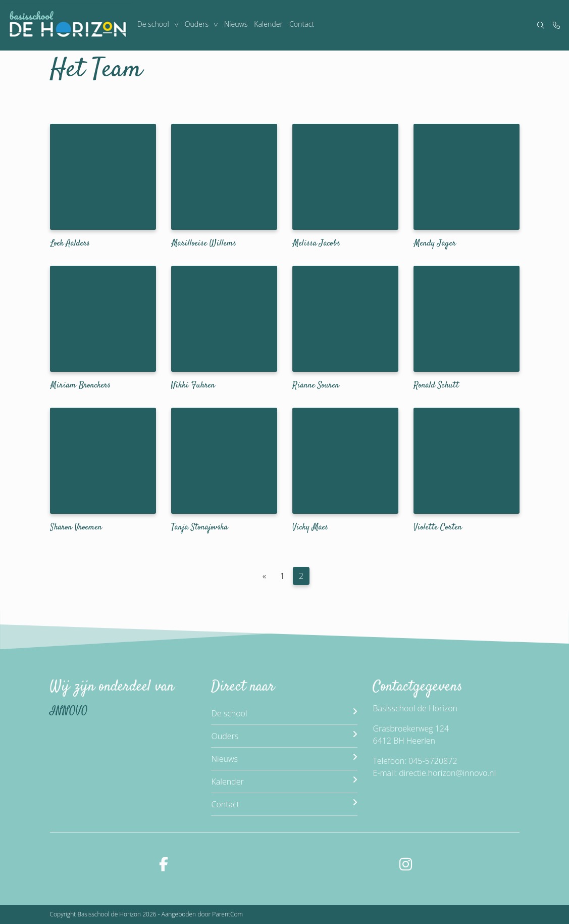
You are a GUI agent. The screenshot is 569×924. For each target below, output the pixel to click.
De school (153, 25)
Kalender (269, 25)
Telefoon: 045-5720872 (415, 761)
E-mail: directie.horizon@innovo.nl (434, 773)
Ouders (197, 25)
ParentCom (227, 914)
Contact (303, 25)
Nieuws (236, 25)
